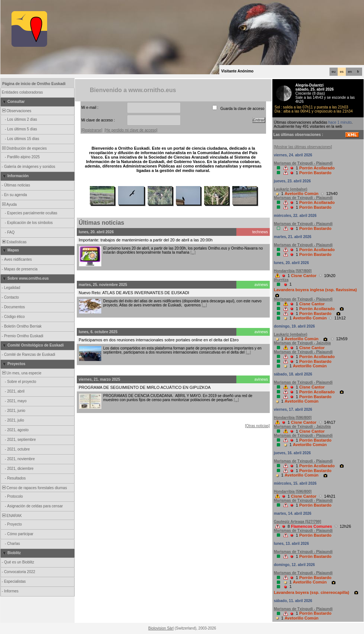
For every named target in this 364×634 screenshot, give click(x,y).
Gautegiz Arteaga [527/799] (297, 522)
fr (358, 72)
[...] (193, 252)
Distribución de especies (24, 148)
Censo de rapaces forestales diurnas (34, 488)
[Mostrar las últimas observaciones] (303, 147)
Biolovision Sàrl (161, 628)
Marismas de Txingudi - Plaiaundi (303, 163)
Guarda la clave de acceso (242, 109)
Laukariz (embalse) (291, 189)
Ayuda (9, 204)
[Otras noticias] (257, 426)
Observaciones (16, 111)
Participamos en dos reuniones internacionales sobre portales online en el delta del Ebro (159, 340)
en (350, 72)
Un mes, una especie (21, 373)
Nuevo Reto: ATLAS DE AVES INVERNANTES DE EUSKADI (134, 293)
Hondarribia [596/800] (293, 418)
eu (334, 72)
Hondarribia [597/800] (293, 271)
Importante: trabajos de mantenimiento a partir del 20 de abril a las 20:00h (146, 240)
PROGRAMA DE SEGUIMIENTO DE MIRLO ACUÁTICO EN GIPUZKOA (145, 387)
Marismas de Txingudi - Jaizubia (302, 343)
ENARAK (12, 516)
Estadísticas (14, 242)
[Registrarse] (92, 130)
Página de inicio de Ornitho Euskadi (34, 84)
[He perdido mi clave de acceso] (131, 130)
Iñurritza (281, 280)
